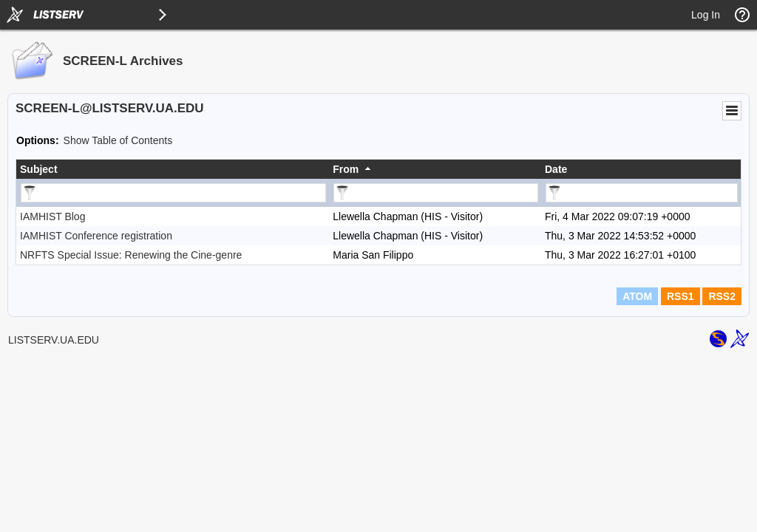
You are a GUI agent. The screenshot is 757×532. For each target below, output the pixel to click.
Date (556, 169)
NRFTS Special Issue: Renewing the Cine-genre (131, 255)
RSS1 (680, 296)
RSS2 (722, 296)
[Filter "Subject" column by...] (173, 193)
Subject (39, 169)
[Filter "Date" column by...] (642, 193)
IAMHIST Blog (52, 216)
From (346, 169)
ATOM (637, 296)
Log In (706, 15)
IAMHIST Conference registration (96, 236)
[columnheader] (173, 169)
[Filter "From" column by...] (436, 193)
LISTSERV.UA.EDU (54, 340)
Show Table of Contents (118, 140)
